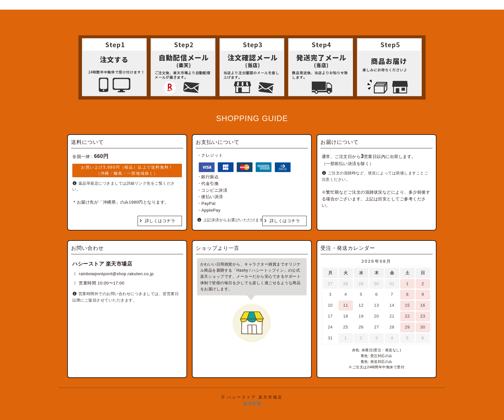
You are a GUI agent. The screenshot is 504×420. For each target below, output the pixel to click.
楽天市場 (252, 403)
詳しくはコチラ (160, 221)
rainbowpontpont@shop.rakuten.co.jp (116, 274)
